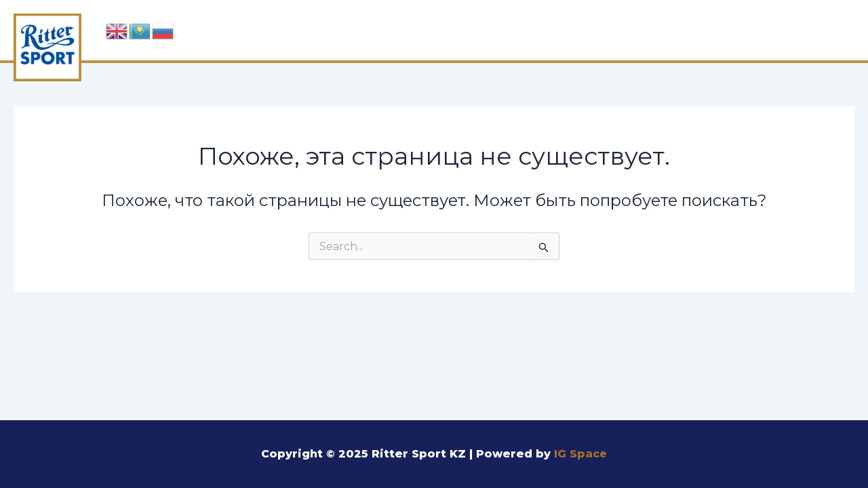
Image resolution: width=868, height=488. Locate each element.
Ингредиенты (551, 28)
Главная (344, 28)
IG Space (581, 454)
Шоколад (438, 28)
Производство (684, 28)
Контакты (804, 28)
